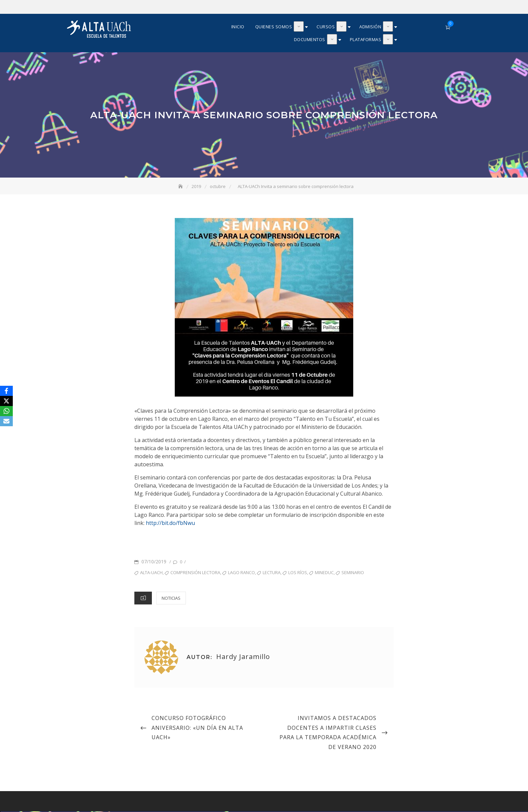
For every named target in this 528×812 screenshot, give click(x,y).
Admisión (370, 27)
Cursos (326, 27)
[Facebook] (6, 391)
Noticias (171, 599)
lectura (272, 573)
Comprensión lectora (195, 573)
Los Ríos (298, 573)
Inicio (238, 27)
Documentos (310, 40)
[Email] (6, 421)
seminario (353, 573)
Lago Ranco (241, 573)
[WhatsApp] (6, 411)
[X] (6, 401)
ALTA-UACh (151, 573)
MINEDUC (324, 573)
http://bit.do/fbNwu (170, 524)
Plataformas (366, 40)
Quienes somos (274, 27)
